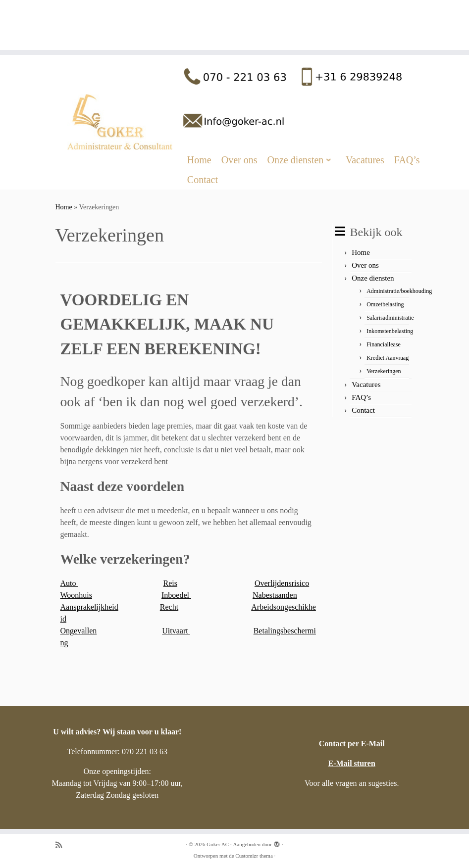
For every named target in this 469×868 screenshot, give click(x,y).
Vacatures (366, 385)
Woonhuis (77, 595)
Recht (169, 607)
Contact (363, 410)
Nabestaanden (275, 595)
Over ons (365, 265)
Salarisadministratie (390, 318)
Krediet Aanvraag (388, 358)
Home (64, 207)
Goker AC (218, 844)
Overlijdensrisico (282, 583)
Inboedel (176, 595)
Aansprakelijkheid (89, 607)
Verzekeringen (384, 371)
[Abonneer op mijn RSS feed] (62, 845)
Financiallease (384, 344)
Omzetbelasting (385, 304)
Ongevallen (79, 631)
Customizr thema (254, 856)
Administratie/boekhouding (399, 291)
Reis (170, 583)
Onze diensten (373, 278)
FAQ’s (361, 397)
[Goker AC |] (234, 10)
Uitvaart (176, 631)
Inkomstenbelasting (390, 331)
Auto (69, 583)
